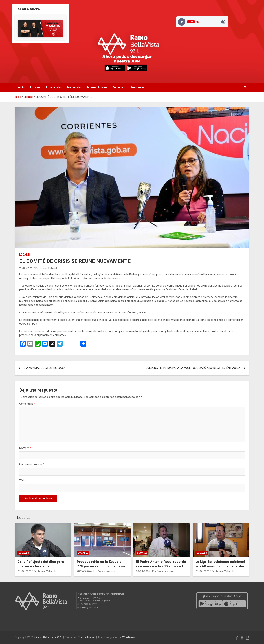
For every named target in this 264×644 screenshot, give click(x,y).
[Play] (182, 22)
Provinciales (54, 87)
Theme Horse (86, 637)
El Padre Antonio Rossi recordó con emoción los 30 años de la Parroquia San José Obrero (161, 566)
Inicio (21, 87)
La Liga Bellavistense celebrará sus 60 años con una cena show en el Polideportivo (221, 566)
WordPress (129, 637)
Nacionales (75, 87)
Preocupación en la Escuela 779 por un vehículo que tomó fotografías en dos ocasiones (101, 566)
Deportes (119, 87)
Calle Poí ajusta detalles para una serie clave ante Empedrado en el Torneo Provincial (41, 568)
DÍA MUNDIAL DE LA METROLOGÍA (45, 368)
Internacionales (97, 87)
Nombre (25, 448)
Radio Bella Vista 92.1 (49, 637)
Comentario (27, 404)
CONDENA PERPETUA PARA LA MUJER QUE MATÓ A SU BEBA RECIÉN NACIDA (193, 368)
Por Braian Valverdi (46, 268)
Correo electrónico (32, 464)
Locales (35, 87)
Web (22, 480)
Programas (137, 87)
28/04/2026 (24, 571)
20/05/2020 (26, 268)
